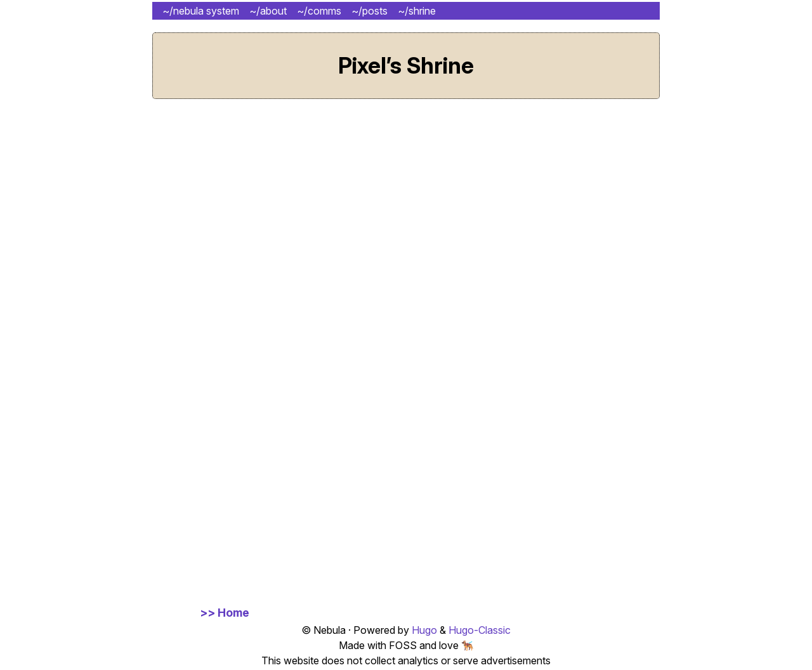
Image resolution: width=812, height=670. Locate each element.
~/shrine (417, 11)
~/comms (319, 11)
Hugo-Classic (480, 630)
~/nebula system (201, 11)
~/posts (370, 11)
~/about (268, 11)
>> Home (225, 613)
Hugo (424, 630)
